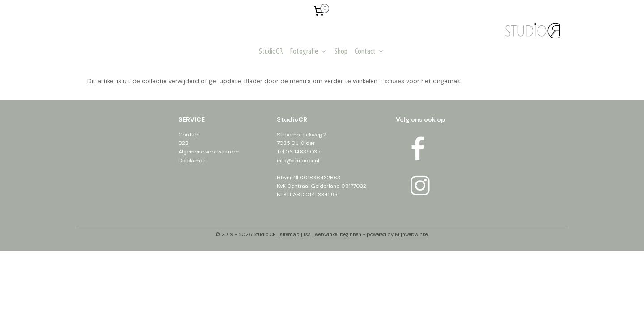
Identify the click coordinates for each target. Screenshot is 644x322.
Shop (341, 51)
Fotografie (309, 51)
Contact (370, 51)
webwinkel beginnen (338, 234)
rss (307, 234)
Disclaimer (192, 161)
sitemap (290, 234)
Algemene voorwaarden (209, 152)
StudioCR (271, 51)
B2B (184, 143)
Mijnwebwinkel (412, 234)
